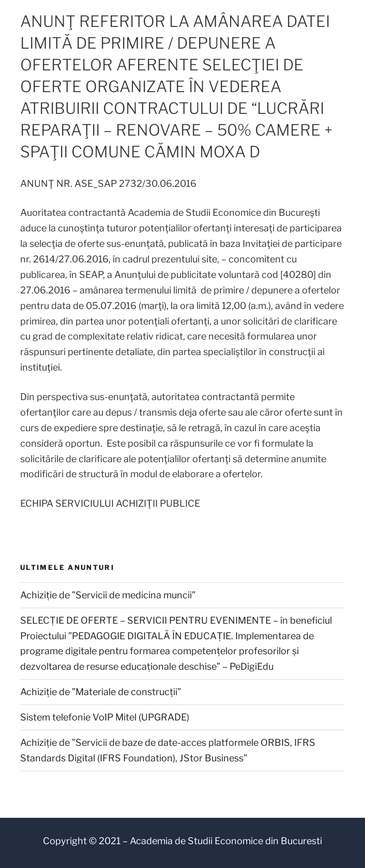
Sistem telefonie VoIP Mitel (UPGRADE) (105, 717)
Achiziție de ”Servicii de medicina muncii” (108, 595)
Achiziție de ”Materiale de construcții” (101, 692)
